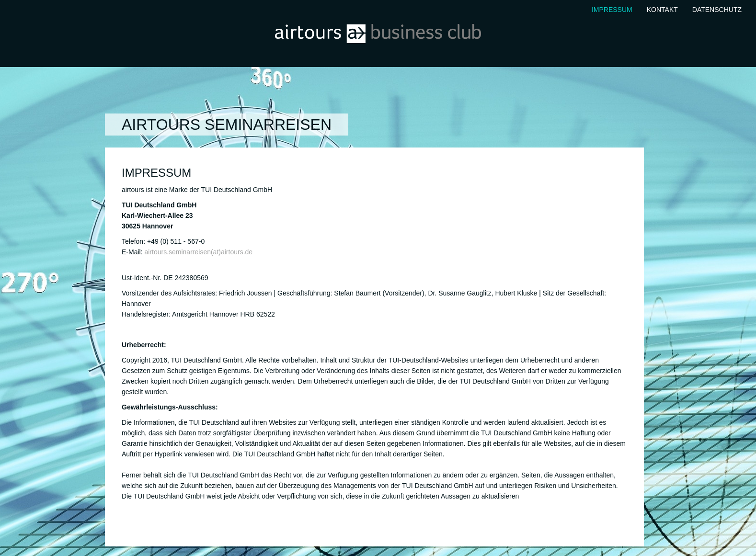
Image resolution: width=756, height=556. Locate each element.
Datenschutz (717, 10)
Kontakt (662, 10)
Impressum (612, 10)
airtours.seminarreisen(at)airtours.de (198, 252)
